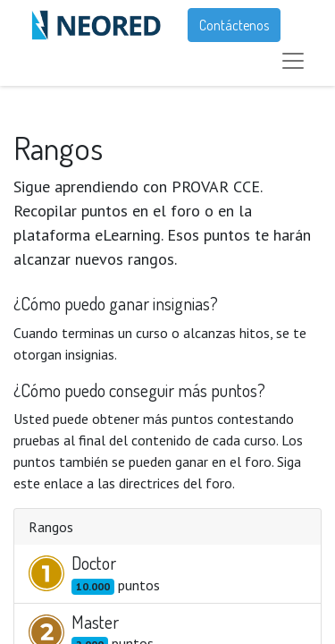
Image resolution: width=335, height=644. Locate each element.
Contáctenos (234, 25)
